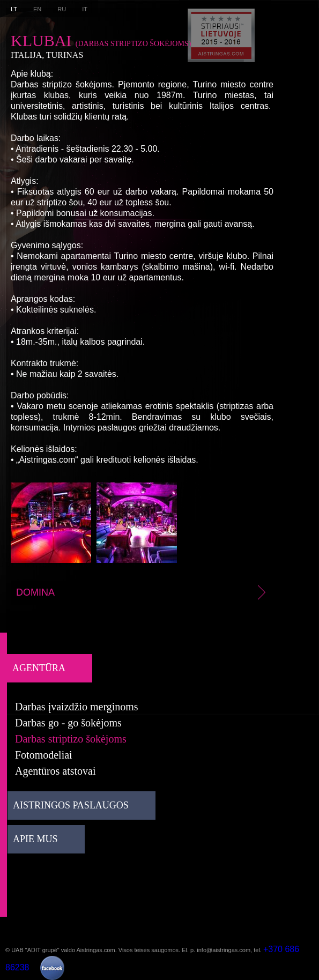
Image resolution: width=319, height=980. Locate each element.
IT (85, 9)
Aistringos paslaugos (71, 805)
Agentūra (39, 668)
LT (14, 9)
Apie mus (35, 839)
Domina (143, 592)
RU (62, 9)
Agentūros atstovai (55, 771)
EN (37, 9)
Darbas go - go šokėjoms (68, 723)
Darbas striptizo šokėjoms (71, 739)
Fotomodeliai (44, 755)
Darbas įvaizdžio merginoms (77, 707)
